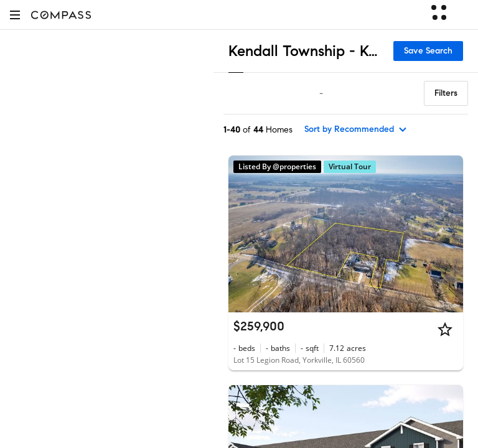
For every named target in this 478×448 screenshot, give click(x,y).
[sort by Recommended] (356, 129)
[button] (15, 15)
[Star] (445, 329)
